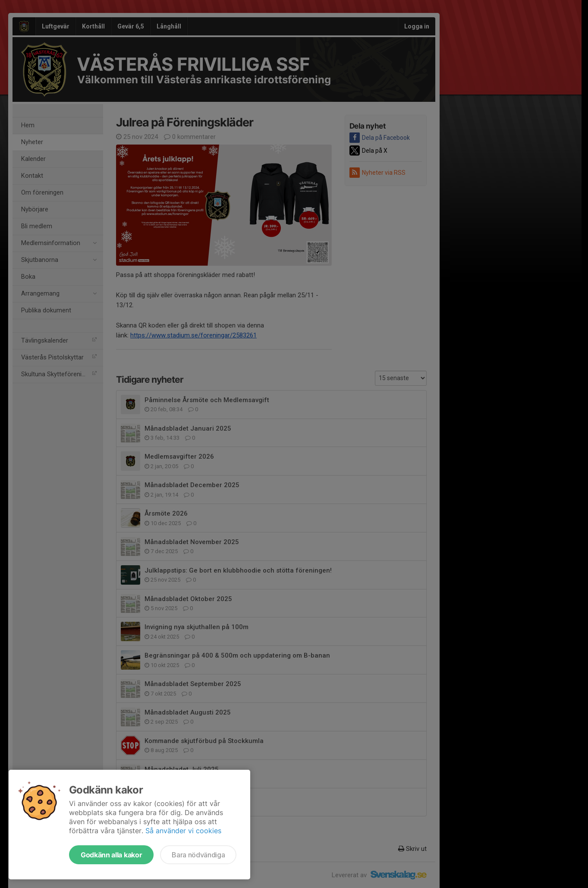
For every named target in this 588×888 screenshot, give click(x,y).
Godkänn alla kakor (111, 855)
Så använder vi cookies (183, 831)
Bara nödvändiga (198, 855)
